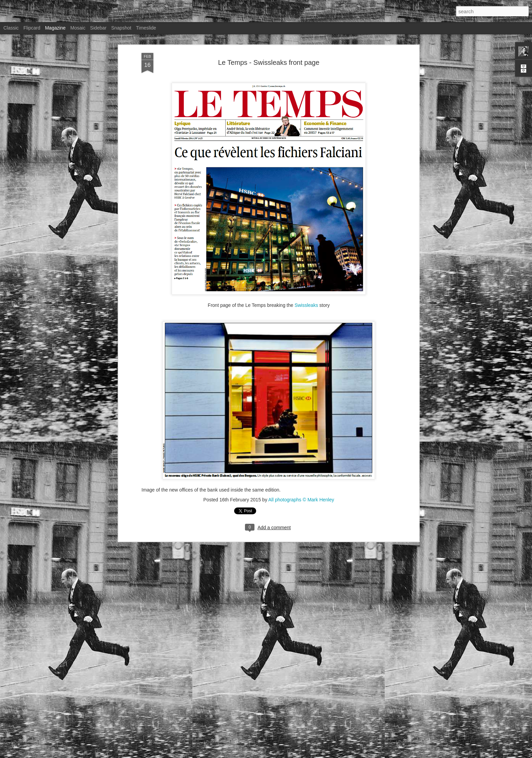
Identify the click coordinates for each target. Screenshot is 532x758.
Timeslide (146, 28)
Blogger (362, 754)
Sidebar (98, 28)
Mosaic (78, 28)
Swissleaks (306, 245)
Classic (11, 28)
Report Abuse (382, 754)
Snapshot (121, 28)
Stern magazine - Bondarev (231, 673)
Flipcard (32, 28)
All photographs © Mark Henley (301, 440)
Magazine (55, 28)
